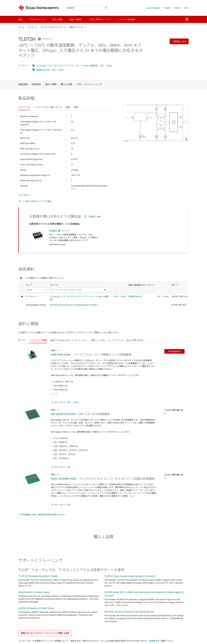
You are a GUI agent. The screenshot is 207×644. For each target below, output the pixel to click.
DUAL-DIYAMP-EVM (63, 479)
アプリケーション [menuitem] (37, 19)
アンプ (31, 27)
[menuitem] (187, 19)
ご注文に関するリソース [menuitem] (99, 19)
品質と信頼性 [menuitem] (75, 19)
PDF (102, 66)
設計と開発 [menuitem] (57, 19)
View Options (174, 351)
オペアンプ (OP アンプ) (51, 27)
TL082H (53, 231)
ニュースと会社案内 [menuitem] (126, 19)
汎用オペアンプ (76, 27)
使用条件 (153, 641)
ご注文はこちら (179, 41)
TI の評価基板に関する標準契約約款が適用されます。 (43, 515)
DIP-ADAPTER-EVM (63, 414)
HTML (109, 66)
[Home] (39, 8)
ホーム (21, 27)
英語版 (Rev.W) (43, 70)
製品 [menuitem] (20, 19)
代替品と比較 (95, 217)
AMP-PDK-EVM (60, 355)
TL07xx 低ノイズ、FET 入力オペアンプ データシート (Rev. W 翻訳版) (67, 66)
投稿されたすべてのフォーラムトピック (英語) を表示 (45, 633)
